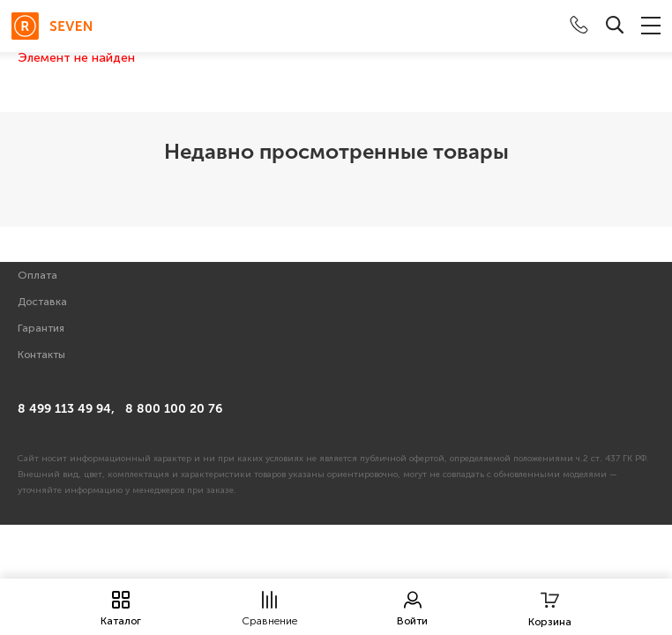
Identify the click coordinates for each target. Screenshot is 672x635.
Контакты (41, 355)
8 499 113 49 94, (66, 409)
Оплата (37, 275)
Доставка (42, 302)
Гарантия (41, 328)
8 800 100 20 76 (174, 409)
